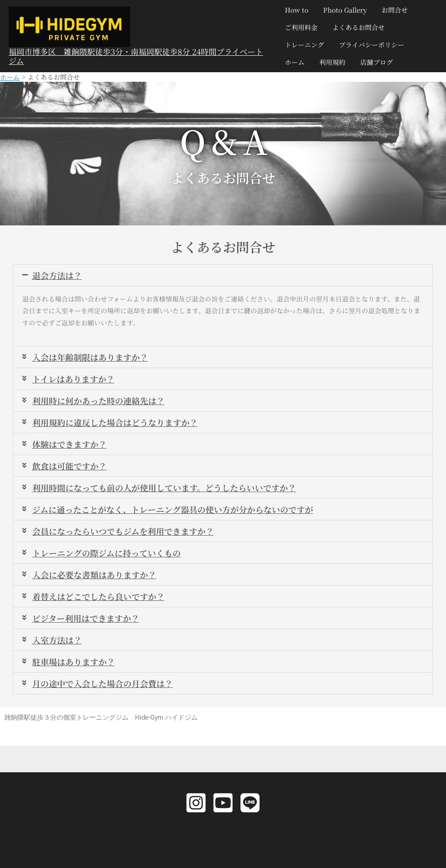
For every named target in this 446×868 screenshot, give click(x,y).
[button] (223, 275)
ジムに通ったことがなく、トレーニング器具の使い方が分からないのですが (180, 512)
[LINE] (250, 803)
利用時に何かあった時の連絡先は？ (102, 401)
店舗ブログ (373, 62)
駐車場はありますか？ (76, 668)
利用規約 (331, 62)
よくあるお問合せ (357, 27)
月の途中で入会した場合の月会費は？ (106, 690)
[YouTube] (223, 803)
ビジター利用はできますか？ (89, 623)
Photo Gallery (343, 10)
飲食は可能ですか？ (71, 468)
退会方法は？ (58, 275)
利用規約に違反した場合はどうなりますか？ (119, 424)
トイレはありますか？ (76, 379)
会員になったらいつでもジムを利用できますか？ (128, 535)
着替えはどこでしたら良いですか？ (102, 601)
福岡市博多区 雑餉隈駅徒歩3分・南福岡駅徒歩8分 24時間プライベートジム (136, 56)
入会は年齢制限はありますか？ (93, 357)
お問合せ (391, 10)
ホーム (295, 62)
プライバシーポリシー (370, 45)
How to (297, 10)
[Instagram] (196, 803)
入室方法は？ (58, 645)
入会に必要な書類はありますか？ (98, 579)
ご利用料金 (301, 27)
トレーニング (304, 45)
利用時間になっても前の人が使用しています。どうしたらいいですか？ (171, 490)
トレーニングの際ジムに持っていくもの (110, 557)
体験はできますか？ (71, 446)
